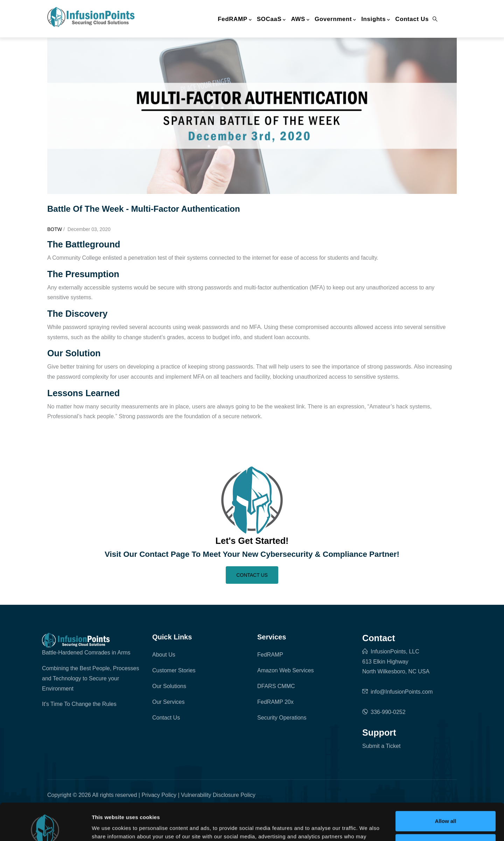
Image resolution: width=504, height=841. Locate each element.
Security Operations (282, 718)
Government (335, 20)
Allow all (446, 784)
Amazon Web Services (286, 670)
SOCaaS (271, 20)
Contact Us (412, 19)
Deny (446, 807)
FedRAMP (235, 20)
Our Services (168, 702)
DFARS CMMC (276, 686)
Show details (108, 827)
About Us (164, 655)
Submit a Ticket (381, 746)
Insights (376, 20)
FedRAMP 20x (275, 702)
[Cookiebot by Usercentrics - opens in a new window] (45, 827)
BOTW (55, 229)
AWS (300, 20)
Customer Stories (174, 670)
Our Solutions (169, 686)
